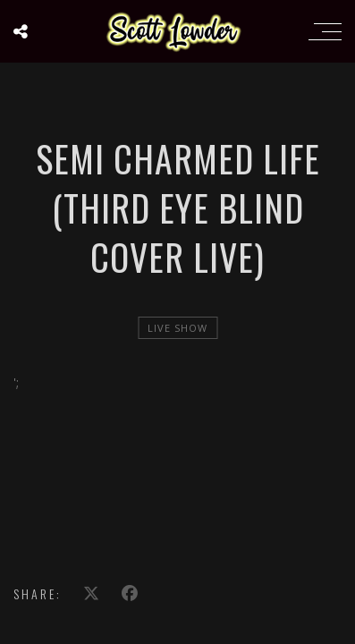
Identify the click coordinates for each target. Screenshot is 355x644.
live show (177, 328)
